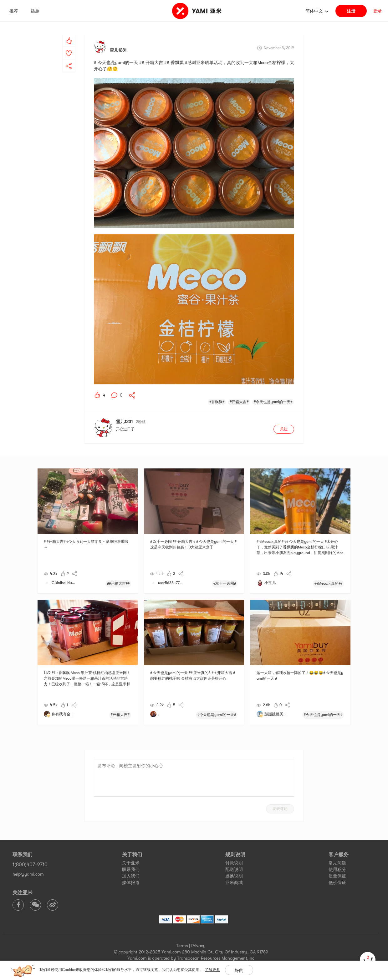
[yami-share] (69, 60)
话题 (35, 11)
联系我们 (131, 869)
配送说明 (234, 869)
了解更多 (212, 970)
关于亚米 (131, 863)
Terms (182, 946)
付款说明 (234, 863)
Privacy (198, 946)
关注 (284, 429)
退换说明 (234, 876)
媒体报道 (131, 882)
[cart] (368, 960)
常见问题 (337, 863)
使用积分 (337, 869)
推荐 (14, 11)
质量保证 (337, 876)
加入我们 (131, 876)
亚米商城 (234, 882)
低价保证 (337, 882)
